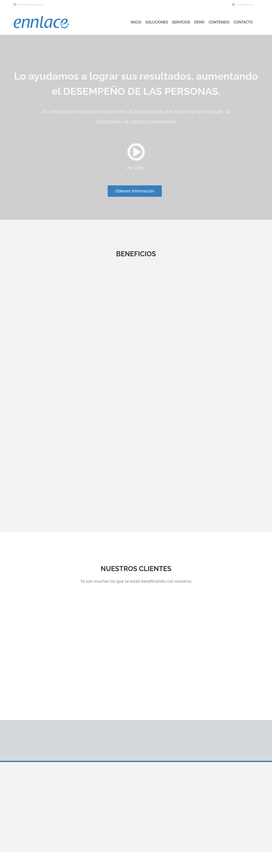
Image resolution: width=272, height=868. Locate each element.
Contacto (243, 22)
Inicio (136, 22)
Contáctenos (243, 5)
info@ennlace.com (29, 5)
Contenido (219, 22)
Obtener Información (135, 191)
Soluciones (157, 22)
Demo (199, 22)
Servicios (181, 22)
